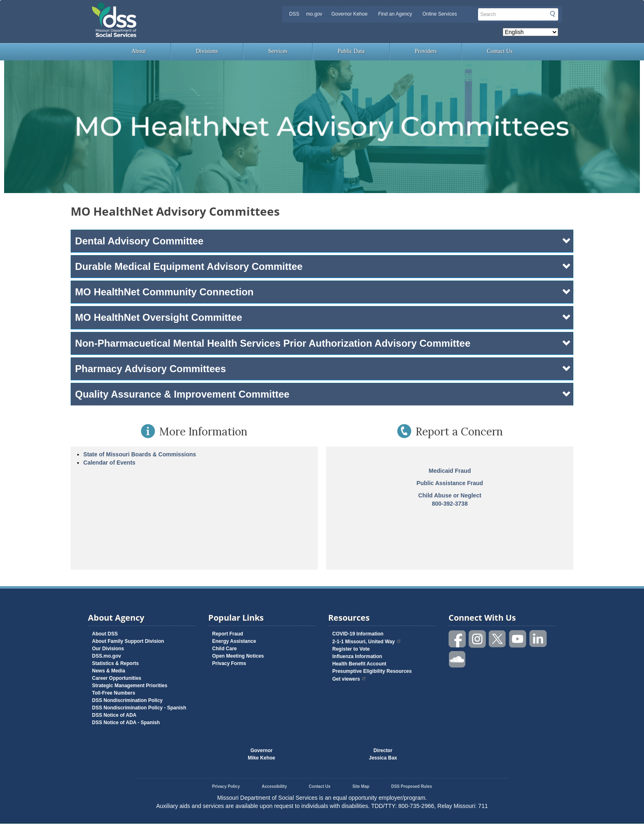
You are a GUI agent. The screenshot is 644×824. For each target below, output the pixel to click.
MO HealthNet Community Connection (323, 292)
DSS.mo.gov (107, 656)
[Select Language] (530, 32)
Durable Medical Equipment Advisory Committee (323, 266)
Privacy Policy (226, 786)
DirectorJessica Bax (383, 754)
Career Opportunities (117, 678)
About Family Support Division (128, 641)
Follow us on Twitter (498, 639)
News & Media (109, 671)
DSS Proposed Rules (411, 786)
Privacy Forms (229, 663)
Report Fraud (228, 634)
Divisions (207, 51)
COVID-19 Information (358, 634)
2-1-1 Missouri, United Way (367, 642)
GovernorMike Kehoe (261, 754)
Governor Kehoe (350, 14)
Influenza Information (357, 656)
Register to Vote (351, 649)
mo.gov (314, 14)
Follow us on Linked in (538, 639)
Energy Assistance (234, 641)
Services (278, 51)
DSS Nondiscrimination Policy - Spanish (139, 708)
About (139, 51)
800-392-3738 (450, 504)
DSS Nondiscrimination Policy (127, 700)
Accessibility (274, 786)
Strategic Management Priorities (130, 686)
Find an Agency (395, 14)
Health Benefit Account (359, 664)
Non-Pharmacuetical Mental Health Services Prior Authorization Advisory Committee (323, 343)
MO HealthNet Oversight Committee (323, 317)
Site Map (361, 786)
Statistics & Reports (115, 663)
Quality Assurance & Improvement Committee (323, 394)
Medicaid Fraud (450, 471)
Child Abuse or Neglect (450, 495)
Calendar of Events (109, 463)
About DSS (105, 634)
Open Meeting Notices (238, 656)
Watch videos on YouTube (518, 639)
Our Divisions (108, 649)
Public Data (351, 51)
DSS (294, 14)
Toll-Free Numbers (114, 693)
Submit (552, 14)
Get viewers (350, 679)
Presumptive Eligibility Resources (372, 671)
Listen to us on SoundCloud (458, 659)
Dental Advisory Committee (323, 241)
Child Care (225, 649)
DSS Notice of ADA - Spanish (126, 723)
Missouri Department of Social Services (172, 9)
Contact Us (500, 51)
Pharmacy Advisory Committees (323, 369)
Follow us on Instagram (478, 639)
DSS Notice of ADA (114, 715)
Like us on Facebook (458, 639)
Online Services (439, 14)
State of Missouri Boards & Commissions (140, 454)
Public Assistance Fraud (450, 483)
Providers (426, 51)
